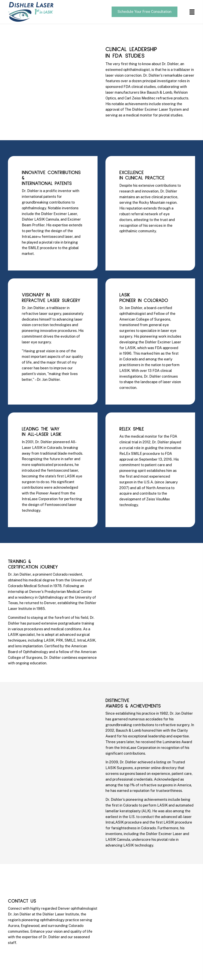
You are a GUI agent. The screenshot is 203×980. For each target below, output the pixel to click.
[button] (145, 12)
